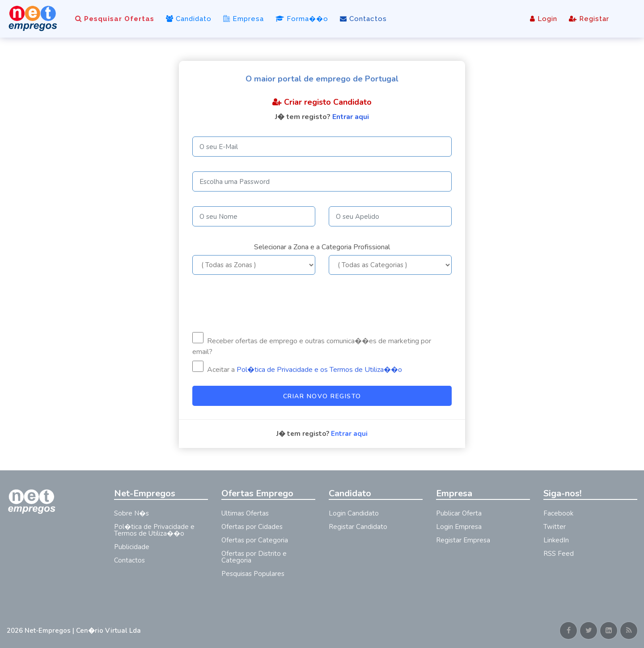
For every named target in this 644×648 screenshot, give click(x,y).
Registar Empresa (463, 540)
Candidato (189, 19)
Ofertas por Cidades (252, 527)
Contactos (363, 19)
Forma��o (302, 19)
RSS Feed (559, 554)
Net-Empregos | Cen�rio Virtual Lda (83, 631)
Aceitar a (297, 368)
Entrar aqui (351, 117)
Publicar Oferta (459, 513)
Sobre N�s (131, 513)
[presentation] (260, 303)
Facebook (558, 513)
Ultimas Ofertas (245, 513)
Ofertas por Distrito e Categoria (254, 557)
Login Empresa (459, 527)
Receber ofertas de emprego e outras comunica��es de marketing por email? (312, 344)
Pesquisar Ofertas (115, 19)
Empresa (244, 19)
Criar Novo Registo (322, 396)
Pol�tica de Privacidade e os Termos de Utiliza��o (319, 370)
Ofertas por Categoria (255, 540)
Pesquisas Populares (253, 574)
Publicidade (132, 547)
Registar (589, 19)
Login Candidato (354, 513)
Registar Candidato (358, 527)
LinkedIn (556, 540)
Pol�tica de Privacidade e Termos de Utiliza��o (154, 530)
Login (544, 19)
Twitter (555, 527)
